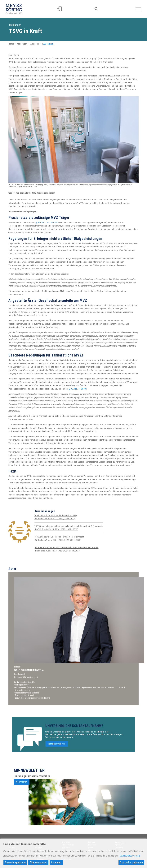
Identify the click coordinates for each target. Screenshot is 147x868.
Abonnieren (22, 791)
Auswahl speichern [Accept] (15, 862)
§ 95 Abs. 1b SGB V (78, 389)
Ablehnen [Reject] (56, 862)
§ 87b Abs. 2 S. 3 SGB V (47, 223)
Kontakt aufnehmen (57, 753)
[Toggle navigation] (138, 9)
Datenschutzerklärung (130, 856)
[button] (60, 9)
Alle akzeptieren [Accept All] (38, 862)
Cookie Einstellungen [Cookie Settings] (131, 862)
